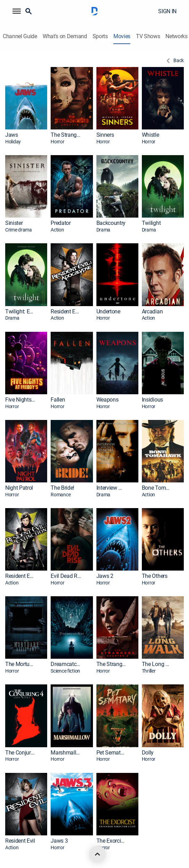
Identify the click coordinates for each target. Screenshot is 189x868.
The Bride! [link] (62, 488)
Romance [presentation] (61, 495)
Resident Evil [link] (20, 841)
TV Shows (148, 36)
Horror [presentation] (57, 142)
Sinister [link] (14, 223)
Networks (176, 36)
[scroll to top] (97, 854)
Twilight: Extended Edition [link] (20, 311)
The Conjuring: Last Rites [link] (20, 753)
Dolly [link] (148, 753)
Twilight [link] (151, 223)
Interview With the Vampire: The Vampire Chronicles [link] (112, 488)
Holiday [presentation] (13, 142)
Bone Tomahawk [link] (157, 488)
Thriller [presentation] (149, 671)
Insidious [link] (152, 400)
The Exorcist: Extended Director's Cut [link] (112, 841)
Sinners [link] (105, 135)
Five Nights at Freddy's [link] (20, 400)
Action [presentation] (57, 230)
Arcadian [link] (152, 311)
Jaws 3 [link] (59, 841)
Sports (100, 36)
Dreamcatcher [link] (66, 664)
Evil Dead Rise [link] (66, 576)
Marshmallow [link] (66, 753)
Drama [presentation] (104, 230)
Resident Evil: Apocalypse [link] (66, 311)
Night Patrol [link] (19, 488)
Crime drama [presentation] (19, 230)
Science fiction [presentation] (65, 671)
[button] (17, 11)
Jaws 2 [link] (105, 576)
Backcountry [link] (111, 223)
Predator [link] (61, 223)
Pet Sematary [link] (112, 753)
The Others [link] (155, 576)
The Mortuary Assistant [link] (20, 664)
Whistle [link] (151, 135)
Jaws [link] (12, 135)
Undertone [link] (108, 311)
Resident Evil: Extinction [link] (20, 576)
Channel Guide (20, 36)
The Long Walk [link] (157, 664)
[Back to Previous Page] (174, 61)
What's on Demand (65, 36)
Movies (122, 36)
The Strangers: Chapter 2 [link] (112, 664)
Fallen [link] (58, 400)
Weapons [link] (108, 400)
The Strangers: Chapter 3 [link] (66, 135)
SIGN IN (167, 11)
